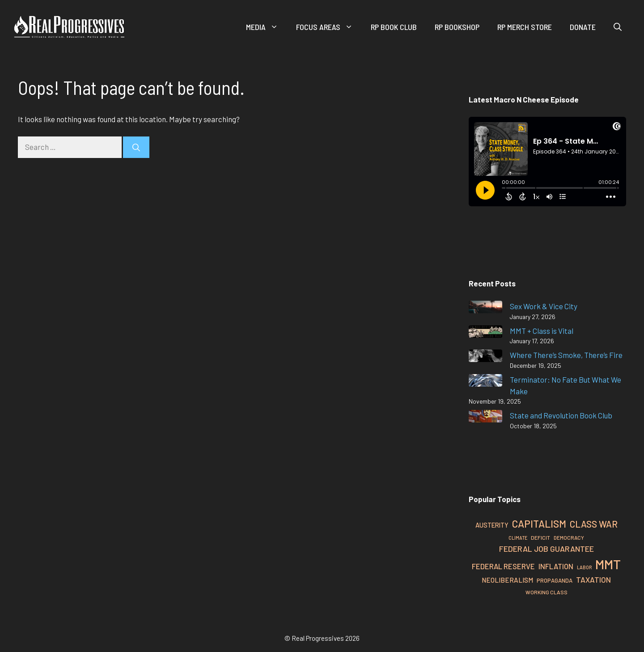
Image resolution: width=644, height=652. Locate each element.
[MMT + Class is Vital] (485, 333)
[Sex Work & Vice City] (485, 309)
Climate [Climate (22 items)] (518, 538)
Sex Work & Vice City (544, 306)
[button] (618, 27)
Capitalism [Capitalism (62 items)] (539, 524)
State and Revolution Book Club (561, 415)
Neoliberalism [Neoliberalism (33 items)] (507, 580)
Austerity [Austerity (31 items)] (492, 525)
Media (267, 27)
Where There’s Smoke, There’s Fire (566, 355)
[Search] (136, 147)
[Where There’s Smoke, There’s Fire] (485, 357)
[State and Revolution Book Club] (485, 418)
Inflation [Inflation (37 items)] (556, 566)
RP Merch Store (525, 27)
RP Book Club (394, 27)
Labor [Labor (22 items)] (584, 567)
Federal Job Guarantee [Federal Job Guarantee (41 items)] (547, 549)
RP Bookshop (457, 27)
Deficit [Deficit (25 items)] (540, 537)
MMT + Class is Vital (542, 331)
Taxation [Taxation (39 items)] (593, 580)
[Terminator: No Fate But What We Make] (485, 382)
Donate (583, 27)
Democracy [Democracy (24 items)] (569, 537)
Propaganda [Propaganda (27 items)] (555, 580)
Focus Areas (329, 27)
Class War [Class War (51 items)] (594, 524)
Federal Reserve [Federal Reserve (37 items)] (503, 566)
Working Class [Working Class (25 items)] (547, 592)
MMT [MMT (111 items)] (608, 564)
